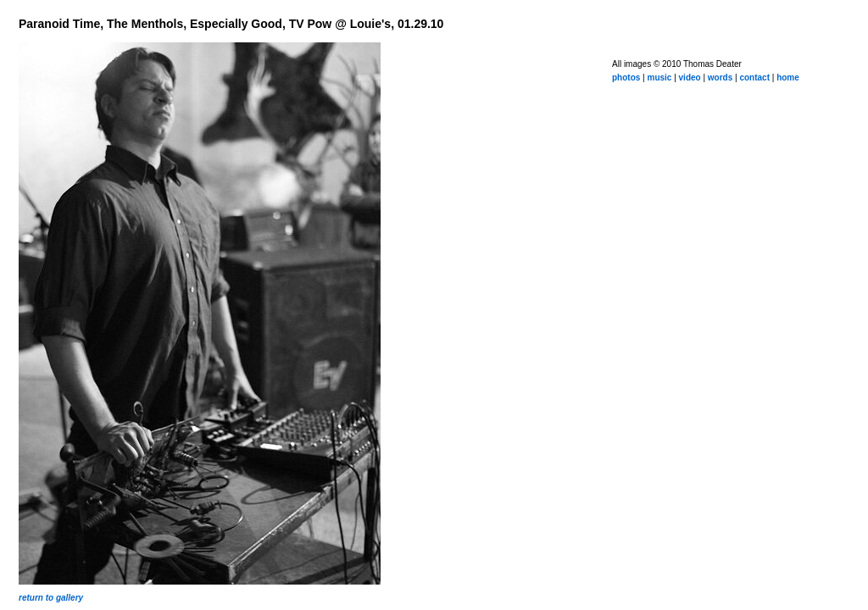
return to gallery (51, 598)
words (720, 78)
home (788, 78)
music (659, 78)
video (690, 78)
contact (754, 78)
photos (626, 78)
